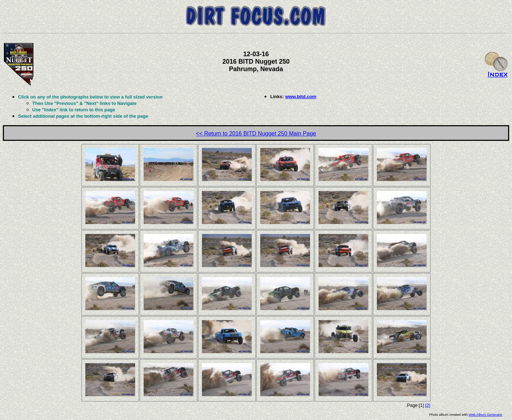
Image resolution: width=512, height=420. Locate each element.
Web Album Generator (486, 414)
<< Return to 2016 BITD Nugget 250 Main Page (256, 134)
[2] (428, 405)
